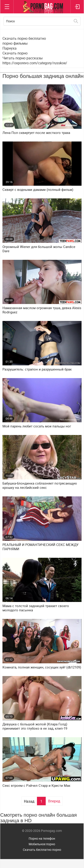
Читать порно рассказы (23, 58)
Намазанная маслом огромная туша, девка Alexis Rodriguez (42, 310)
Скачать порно (15, 53)
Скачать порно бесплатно (24, 38)
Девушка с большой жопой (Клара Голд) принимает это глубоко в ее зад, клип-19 (35, 726)
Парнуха (10, 48)
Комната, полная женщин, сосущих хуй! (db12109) (42, 667)
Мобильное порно (42, 844)
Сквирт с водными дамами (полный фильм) (38, 190)
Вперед (54, 801)
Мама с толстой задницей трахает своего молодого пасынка (36, 608)
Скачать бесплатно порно (42, 850)
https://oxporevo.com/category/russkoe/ (35, 63)
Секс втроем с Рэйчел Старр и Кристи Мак (36, 786)
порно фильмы (15, 43)
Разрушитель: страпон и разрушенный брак (37, 369)
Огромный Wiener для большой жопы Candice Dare (39, 249)
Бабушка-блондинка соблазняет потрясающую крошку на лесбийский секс (40, 485)
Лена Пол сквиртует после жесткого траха (36, 133)
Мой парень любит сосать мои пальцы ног (37, 426)
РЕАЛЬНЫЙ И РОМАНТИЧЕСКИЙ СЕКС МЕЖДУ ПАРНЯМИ (40, 547)
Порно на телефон (42, 838)
